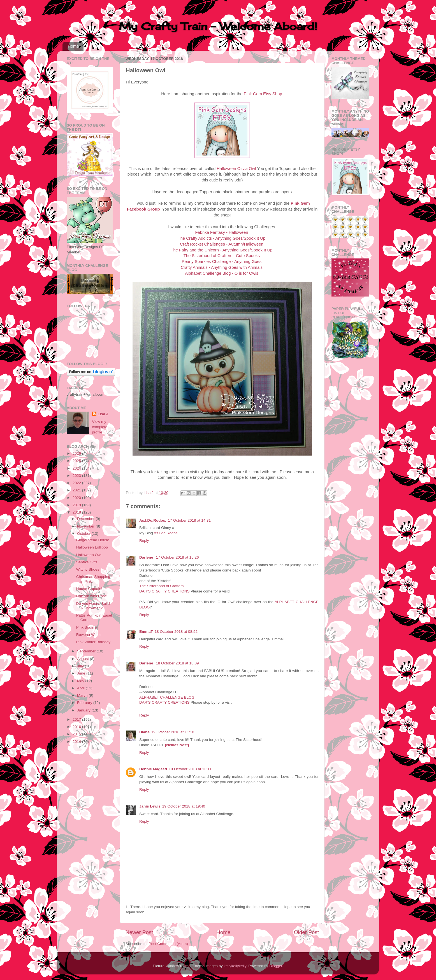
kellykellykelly (235, 966)
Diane (144, 732)
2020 (77, 498)
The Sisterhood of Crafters (161, 586)
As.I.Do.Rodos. (153, 520)
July (81, 666)
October (84, 534)
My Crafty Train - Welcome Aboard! (218, 26)
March (83, 695)
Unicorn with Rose (92, 596)
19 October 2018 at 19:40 (184, 806)
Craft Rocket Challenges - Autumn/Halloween (222, 244)
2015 (77, 734)
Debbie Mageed (153, 769)
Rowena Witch (88, 635)
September (87, 651)
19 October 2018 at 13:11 (190, 769)
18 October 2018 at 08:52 (176, 632)
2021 (77, 490)
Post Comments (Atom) (168, 944)
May (81, 681)
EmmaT (146, 632)
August (84, 659)
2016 (77, 727)
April (81, 688)
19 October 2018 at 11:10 (173, 732)
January (84, 710)
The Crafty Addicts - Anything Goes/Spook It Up (222, 238)
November (86, 526)
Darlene (147, 557)
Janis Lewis (150, 806)
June (82, 673)
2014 (77, 742)
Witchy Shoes (88, 569)
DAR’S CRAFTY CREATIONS (164, 591)
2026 (77, 453)
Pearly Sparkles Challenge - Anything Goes (222, 262)
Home (73, 46)
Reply (144, 541)
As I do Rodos (166, 533)
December (86, 519)
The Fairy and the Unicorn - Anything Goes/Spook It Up (222, 250)
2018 (77, 512)
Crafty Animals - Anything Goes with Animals (222, 267)
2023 (77, 476)
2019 (77, 505)
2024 (77, 468)
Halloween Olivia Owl (236, 169)
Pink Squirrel (87, 627)
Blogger (276, 966)
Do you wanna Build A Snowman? (93, 606)
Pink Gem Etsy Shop (263, 94)
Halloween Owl (89, 555)
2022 (77, 483)
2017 (77, 719)
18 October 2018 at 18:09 (177, 663)
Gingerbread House (93, 540)
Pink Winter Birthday (93, 642)
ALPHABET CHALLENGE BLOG (167, 697)
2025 (77, 461)
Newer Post (139, 932)
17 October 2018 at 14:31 (189, 520)
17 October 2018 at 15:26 (177, 557)
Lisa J (103, 414)
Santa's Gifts (87, 562)
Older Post (306, 932)
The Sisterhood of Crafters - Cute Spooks (222, 256)
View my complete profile (100, 427)
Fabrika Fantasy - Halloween (222, 232)
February (85, 703)
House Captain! (89, 589)
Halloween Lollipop (92, 547)
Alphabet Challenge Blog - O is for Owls (222, 273)
